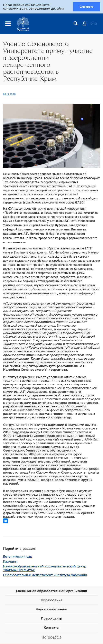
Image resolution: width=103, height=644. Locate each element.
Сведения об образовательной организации (51, 591)
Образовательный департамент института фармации (45, 575)
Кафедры (10, 562)
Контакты (51, 628)
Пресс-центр (52, 619)
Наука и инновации (51, 610)
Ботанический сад (17, 557)
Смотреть (86, 7)
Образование (51, 600)
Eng (94, 23)
